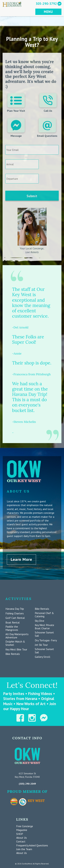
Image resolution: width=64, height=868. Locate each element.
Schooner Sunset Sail (44, 634)
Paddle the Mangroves (12, 628)
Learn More (22, 559)
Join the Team (24, 849)
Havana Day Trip (15, 609)
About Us (22, 838)
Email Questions (47, 128)
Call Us (48, 103)
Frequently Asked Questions (32, 845)
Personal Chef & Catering (44, 615)
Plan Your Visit (16, 103)
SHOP (20, 834)
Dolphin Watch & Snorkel (15, 643)
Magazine (22, 830)
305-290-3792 (46, 4)
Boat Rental (13, 623)
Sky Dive (40, 621)
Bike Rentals (13, 654)
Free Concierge (25, 826)
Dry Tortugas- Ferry (46, 640)
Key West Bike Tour (16, 649)
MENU (48, 12)
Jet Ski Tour (41, 645)
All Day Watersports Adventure (17, 636)
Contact (21, 841)
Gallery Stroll (42, 657)
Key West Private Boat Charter (44, 627)
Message (16, 128)
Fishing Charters (15, 613)
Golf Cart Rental (15, 618)
